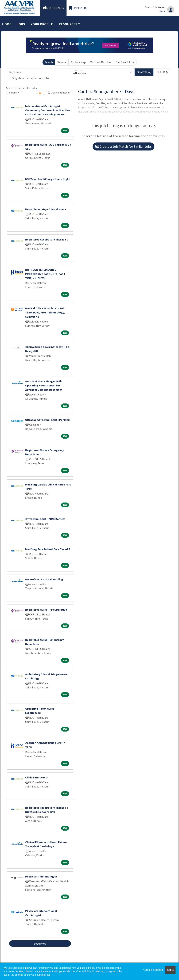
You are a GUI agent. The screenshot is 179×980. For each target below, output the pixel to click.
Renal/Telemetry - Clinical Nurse (46, 209)
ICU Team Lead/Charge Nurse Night (48, 179)
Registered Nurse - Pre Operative (46, 610)
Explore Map (78, 62)
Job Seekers (53, 8)
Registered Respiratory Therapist (46, 239)
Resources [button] (68, 24)
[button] (162, 72)
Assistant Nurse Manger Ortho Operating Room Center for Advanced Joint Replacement (44, 385)
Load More (40, 944)
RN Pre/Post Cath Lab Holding (44, 579)
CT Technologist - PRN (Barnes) (45, 519)
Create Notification (59, 93)
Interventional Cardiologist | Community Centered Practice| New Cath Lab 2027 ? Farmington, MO (48, 110)
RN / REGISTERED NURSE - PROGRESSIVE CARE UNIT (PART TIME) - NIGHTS (45, 274)
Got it (170, 970)
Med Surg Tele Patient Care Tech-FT (48, 549)
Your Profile (42, 24)
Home (7, 24)
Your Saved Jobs (125, 62)
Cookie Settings (153, 970)
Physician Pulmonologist (41, 876)
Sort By (13, 93)
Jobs (21, 24)
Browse (62, 62)
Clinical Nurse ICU (36, 777)
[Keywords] (39, 72)
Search (49, 62)
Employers (78, 8)
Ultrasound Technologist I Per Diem (48, 420)
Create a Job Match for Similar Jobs (123, 146)
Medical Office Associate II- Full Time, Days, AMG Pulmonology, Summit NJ (45, 312)
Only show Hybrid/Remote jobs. (31, 78)
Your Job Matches (101, 62)
